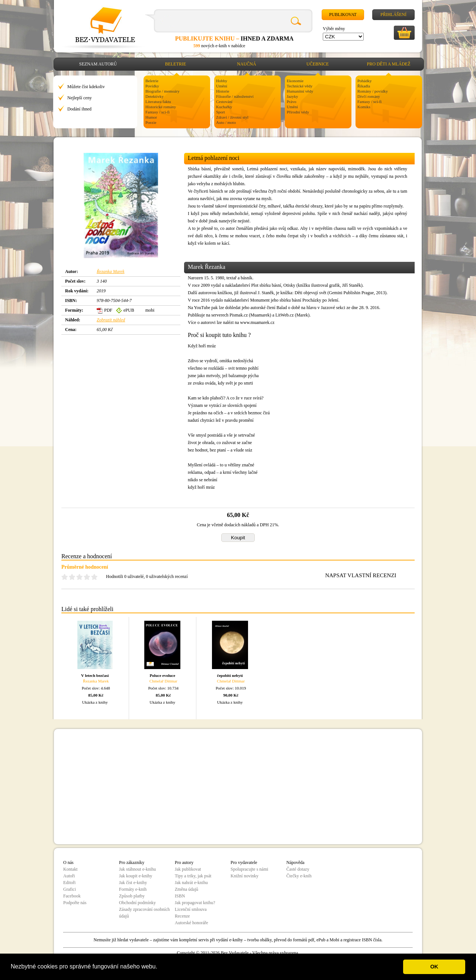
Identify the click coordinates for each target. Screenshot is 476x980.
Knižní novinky (245, 876)
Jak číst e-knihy (133, 883)
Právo (292, 102)
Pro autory (184, 862)
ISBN (180, 896)
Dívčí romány (369, 96)
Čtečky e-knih (299, 876)
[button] (160, 967)
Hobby (222, 81)
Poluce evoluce (162, 675)
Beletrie (176, 64)
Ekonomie (295, 81)
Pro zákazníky (132, 862)
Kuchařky (224, 107)
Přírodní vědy (298, 112)
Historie (223, 91)
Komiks (364, 107)
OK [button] (434, 967)
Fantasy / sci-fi (157, 112)
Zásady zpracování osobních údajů (144, 913)
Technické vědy (300, 86)
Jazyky (292, 96)
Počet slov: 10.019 (231, 688)
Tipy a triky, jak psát (193, 876)
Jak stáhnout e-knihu (137, 869)
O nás (68, 862)
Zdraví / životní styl (232, 117)
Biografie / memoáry (163, 91)
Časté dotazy (298, 869)
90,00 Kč (231, 695)
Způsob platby (132, 896)
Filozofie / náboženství (235, 96)
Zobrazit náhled (111, 320)
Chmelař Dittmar (163, 681)
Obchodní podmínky (137, 903)
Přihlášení (393, 15)
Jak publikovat (188, 869)
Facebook (72, 896)
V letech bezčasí (95, 675)
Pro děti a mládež (389, 64)
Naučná (246, 64)
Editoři (69, 883)
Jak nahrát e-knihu (191, 883)
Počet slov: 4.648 (96, 688)
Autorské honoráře (192, 923)
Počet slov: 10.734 (163, 688)
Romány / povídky (373, 91)
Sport (221, 112)
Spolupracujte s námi (249, 869)
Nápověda (295, 862)
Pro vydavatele (244, 862)
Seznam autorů (98, 64)
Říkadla (364, 86)
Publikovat (343, 15)
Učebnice (318, 64)
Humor (151, 117)
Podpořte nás (75, 903)
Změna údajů (186, 889)
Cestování (224, 102)
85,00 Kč (96, 695)
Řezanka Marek (111, 271)
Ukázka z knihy (95, 702)
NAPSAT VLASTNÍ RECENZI (361, 575)
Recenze (182, 916)
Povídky (152, 86)
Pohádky (365, 81)
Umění (222, 86)
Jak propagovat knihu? (195, 903)
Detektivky (155, 96)
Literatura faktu (158, 102)
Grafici (70, 889)
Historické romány (161, 107)
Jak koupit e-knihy (136, 876)
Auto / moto (226, 122)
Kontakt (70, 869)
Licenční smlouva (191, 909)
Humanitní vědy (300, 91)
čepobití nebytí (230, 675)
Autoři (69, 876)
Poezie (151, 122)
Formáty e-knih (133, 889)
